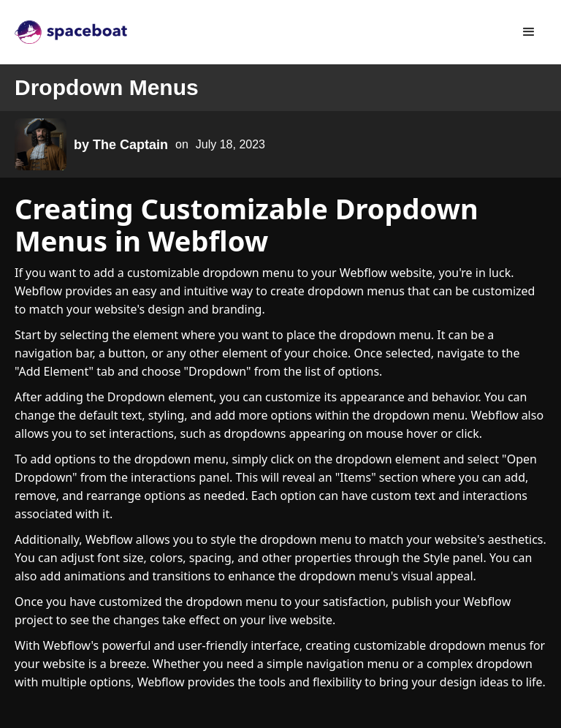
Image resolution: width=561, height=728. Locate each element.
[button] (529, 32)
